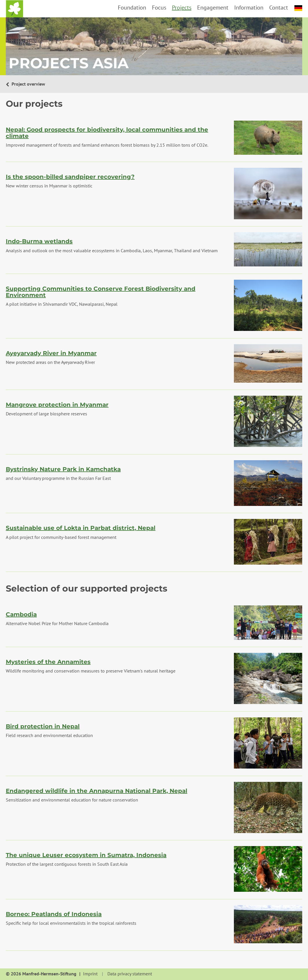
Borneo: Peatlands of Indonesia (54, 914)
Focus (159, 8)
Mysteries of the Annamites (48, 662)
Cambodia (21, 614)
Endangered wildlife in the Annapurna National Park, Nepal (97, 791)
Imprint (90, 974)
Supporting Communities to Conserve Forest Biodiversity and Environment (101, 292)
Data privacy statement (130, 974)
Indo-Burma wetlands (39, 241)
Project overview (28, 84)
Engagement (213, 8)
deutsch (298, 8)
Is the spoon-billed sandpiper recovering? (70, 177)
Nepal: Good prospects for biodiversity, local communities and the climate (107, 133)
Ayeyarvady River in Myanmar (51, 353)
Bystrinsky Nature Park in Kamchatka (63, 469)
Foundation (132, 8)
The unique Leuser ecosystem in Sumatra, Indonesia (86, 855)
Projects (182, 8)
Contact (279, 8)
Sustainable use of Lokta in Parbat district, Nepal (81, 528)
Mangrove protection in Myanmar (57, 405)
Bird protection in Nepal (43, 726)
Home (14, 9)
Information (249, 8)
